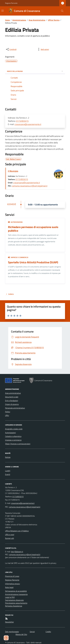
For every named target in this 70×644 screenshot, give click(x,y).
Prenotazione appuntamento (16, 603)
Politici (8, 412)
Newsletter (9, 622)
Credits (48, 632)
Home (7, 20)
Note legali (9, 587)
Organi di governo (12, 404)
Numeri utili (10, 538)
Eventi (8, 474)
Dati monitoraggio (12, 632)
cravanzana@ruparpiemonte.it (28, 124)
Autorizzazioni (15, 222)
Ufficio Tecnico (54, 20)
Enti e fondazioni (12, 401)
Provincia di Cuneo (12, 576)
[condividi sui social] (11, 49)
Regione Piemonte (11, 3)
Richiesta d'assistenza (14, 606)
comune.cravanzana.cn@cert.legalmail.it (30, 186)
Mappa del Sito (21, 634)
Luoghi (8, 471)
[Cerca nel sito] (61, 11)
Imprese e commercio (18, 257)
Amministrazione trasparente (16, 594)
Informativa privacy (13, 584)
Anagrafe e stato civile (14, 429)
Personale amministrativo (15, 408)
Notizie (8, 457)
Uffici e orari (10, 535)
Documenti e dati (12, 397)
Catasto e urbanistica (13, 436)
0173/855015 (22, 121)
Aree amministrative (13, 393)
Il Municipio (13, 171)
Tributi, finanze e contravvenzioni (18, 444)
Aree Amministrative (37, 20)
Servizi (32, 632)
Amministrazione (19, 20)
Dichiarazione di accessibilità (16, 591)
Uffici (7, 415)
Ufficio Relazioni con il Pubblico (17, 531)
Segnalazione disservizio (14, 600)
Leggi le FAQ (10, 597)
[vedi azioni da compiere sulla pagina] (43, 49)
